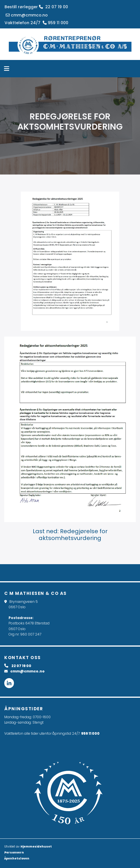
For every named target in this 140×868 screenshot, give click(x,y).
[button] (66, 69)
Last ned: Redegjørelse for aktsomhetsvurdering (70, 535)
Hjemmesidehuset (36, 847)
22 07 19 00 (53, 7)
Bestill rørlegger (21, 7)
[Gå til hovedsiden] (70, 44)
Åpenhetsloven (17, 858)
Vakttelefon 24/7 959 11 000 (36, 23)
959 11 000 (90, 733)
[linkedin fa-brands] (9, 683)
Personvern (14, 853)
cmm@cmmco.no (26, 15)
